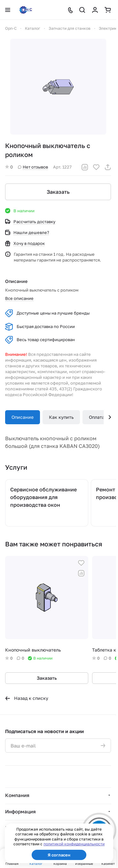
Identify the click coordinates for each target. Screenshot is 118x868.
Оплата (97, 417)
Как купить (61, 417)
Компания (17, 795)
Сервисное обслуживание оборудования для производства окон (43, 497)
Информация (20, 811)
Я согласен (59, 855)
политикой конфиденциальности (74, 844)
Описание (23, 417)
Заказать (58, 192)
